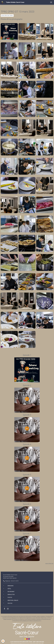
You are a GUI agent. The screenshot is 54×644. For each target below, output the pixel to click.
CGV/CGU (10, 603)
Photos (10, 597)
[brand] (13, 2)
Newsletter (11, 595)
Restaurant (11, 592)
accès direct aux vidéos (7, 15)
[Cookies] (3, 641)
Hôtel (9, 589)
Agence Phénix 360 (49, 563)
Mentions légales (13, 600)
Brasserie (11, 586)
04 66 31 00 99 (15, 581)
